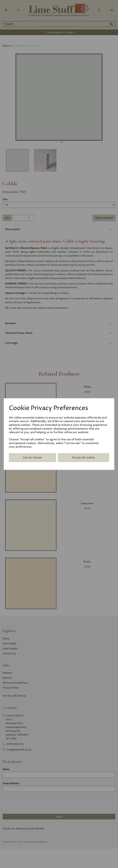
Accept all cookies (83, 458)
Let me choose (32, 458)
